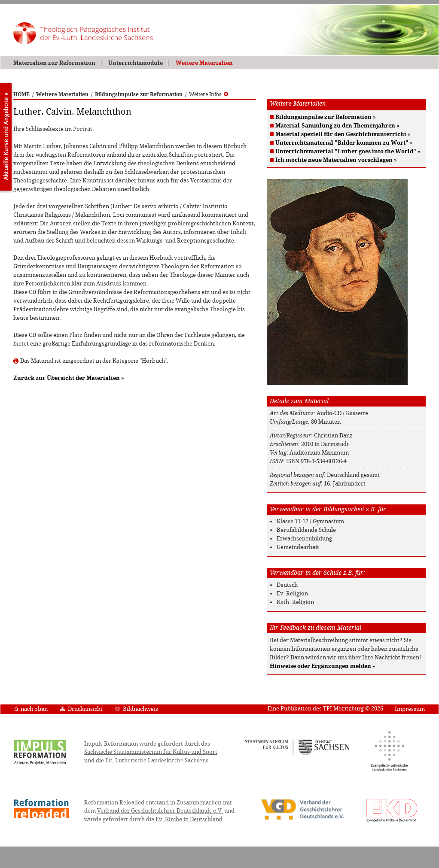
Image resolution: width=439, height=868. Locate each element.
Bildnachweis (137, 709)
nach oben (31, 709)
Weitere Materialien (204, 63)
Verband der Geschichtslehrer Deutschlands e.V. (160, 811)
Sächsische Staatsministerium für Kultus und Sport (151, 752)
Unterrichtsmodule (136, 63)
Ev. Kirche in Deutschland (189, 819)
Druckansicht (81, 709)
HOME (21, 94)
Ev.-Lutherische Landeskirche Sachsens (157, 760)
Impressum (410, 709)
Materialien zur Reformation (54, 63)
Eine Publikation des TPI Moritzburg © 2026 (325, 709)
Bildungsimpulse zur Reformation (139, 94)
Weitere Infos (209, 94)
